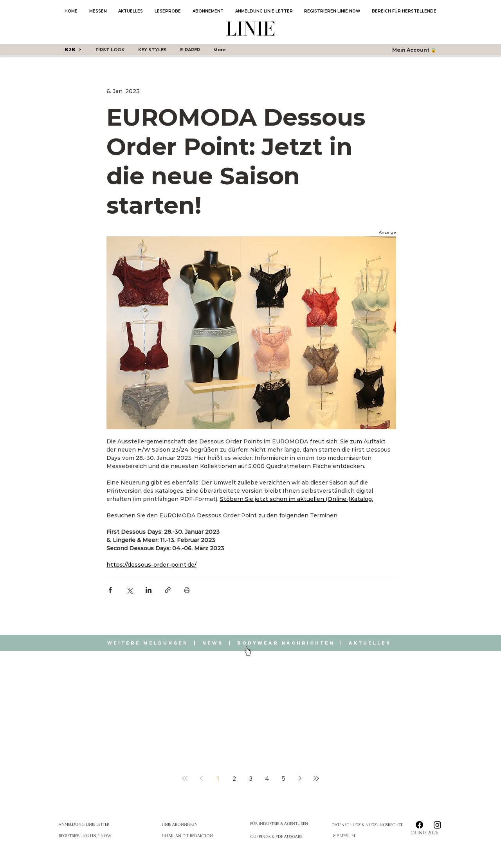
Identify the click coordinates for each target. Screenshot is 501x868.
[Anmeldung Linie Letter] (100, 824)
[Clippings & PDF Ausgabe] (281, 836)
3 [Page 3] (251, 778)
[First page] (185, 778)
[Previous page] (201, 778)
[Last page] (316, 778)
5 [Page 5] (283, 778)
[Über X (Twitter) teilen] (129, 590)
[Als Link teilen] (168, 590)
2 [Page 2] (234, 778)
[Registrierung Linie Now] (100, 836)
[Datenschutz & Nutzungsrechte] (371, 825)
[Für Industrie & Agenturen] (281, 824)
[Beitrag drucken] (187, 590)
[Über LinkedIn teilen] (149, 590)
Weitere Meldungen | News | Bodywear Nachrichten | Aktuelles (250, 643)
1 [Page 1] (218, 778)
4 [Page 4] (267, 778)
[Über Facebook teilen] (110, 590)
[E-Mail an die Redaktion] (203, 836)
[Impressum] (350, 836)
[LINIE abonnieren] (203, 824)
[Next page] (300, 778)
